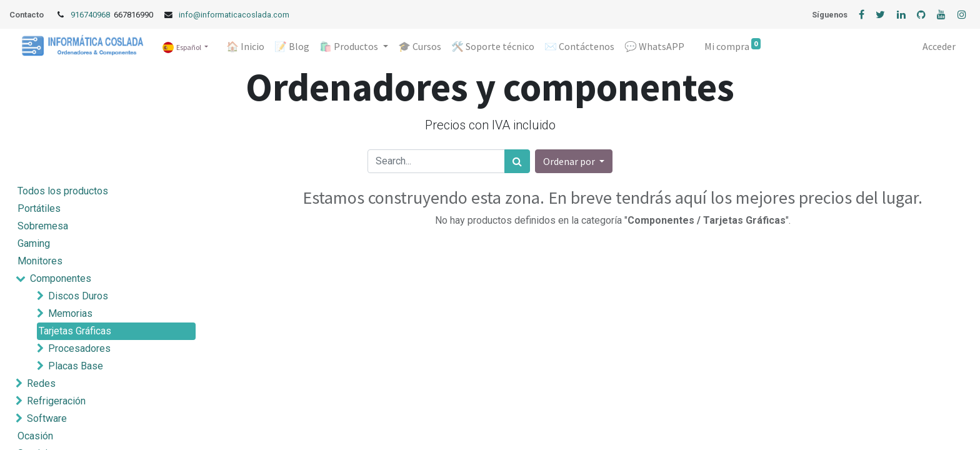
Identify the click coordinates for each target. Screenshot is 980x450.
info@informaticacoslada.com (234, 15)
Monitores (40, 261)
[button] (574, 161)
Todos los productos (63, 191)
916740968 (91, 15)
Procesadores (79, 348)
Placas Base (76, 366)
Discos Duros (78, 296)
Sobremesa (43, 226)
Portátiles (39, 208)
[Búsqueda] (517, 161)
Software (47, 418)
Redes (41, 383)
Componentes (61, 278)
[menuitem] (245, 46)
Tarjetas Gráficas (75, 331)
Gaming (34, 243)
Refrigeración (56, 401)
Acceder (939, 46)
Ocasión (35, 436)
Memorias (70, 313)
